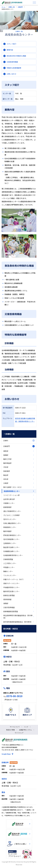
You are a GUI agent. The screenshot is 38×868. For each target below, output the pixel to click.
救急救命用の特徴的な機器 (16, 56)
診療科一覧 (12, 7)
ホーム (3, 7)
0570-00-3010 (14, 696)
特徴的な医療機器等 (14, 68)
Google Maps (6, 754)
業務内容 (10, 50)
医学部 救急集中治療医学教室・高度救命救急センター (25, 420)
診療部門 (20, 7)
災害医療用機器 (12, 62)
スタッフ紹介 (11, 44)
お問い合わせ (11, 74)
